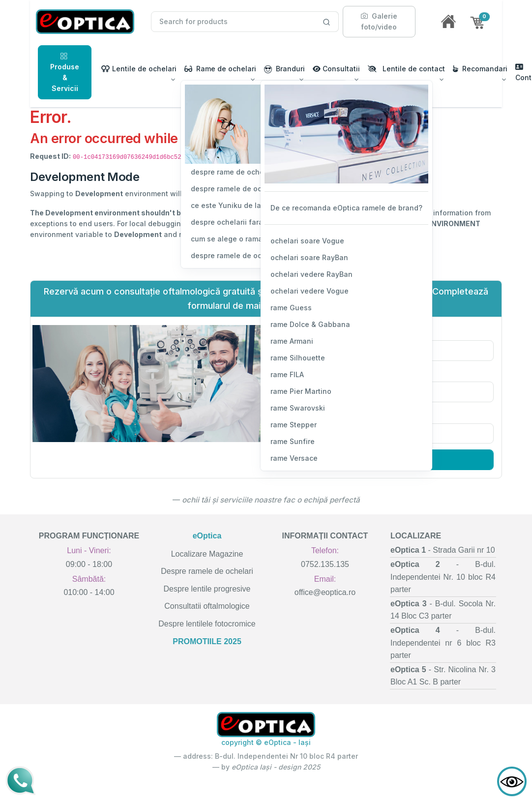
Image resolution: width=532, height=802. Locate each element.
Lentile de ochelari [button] (139, 69)
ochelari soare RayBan (309, 257)
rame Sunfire (293, 441)
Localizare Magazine (207, 554)
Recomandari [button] (480, 69)
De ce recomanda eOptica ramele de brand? (346, 208)
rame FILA (287, 374)
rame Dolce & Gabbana (310, 324)
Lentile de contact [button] (406, 69)
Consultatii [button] (336, 69)
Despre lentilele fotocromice (207, 624)
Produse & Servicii (65, 72)
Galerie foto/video (379, 21)
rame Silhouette (298, 358)
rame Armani (292, 341)
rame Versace (294, 458)
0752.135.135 (325, 564)
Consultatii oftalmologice (207, 606)
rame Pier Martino (301, 391)
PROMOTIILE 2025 (207, 641)
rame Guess (291, 308)
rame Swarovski (298, 408)
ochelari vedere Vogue (310, 291)
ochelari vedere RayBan (311, 274)
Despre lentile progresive (207, 589)
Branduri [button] (284, 69)
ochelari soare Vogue (307, 241)
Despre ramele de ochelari (207, 571)
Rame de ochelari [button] (220, 69)
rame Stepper (294, 425)
